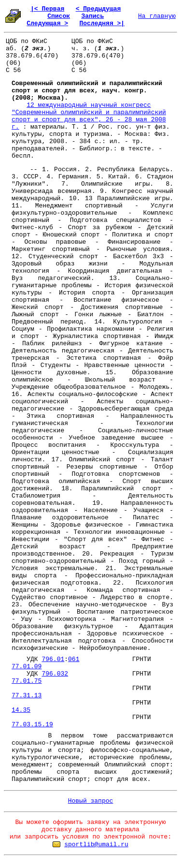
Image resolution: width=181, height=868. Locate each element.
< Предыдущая (98, 9)
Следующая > (47, 23)
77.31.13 (27, 696)
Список (59, 16)
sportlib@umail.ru (96, 845)
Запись (92, 16)
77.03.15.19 (32, 725)
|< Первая (47, 9)
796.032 (55, 674)
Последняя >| (102, 23)
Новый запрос (91, 801)
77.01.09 (27, 667)
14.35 (21, 710)
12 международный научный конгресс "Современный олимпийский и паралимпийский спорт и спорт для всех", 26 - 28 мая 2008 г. (89, 116)
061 (74, 659)
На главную (157, 16)
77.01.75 (27, 681)
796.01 (53, 659)
